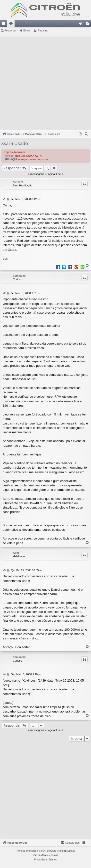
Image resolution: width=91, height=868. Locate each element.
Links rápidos (5, 24)
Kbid (16, 553)
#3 (4, 570)
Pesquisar (10, 30)
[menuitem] (86, 134)
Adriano (18, 182)
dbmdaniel (20, 276)
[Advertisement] (45, 82)
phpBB (33, 851)
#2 (4, 293)
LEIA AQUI (10, 159)
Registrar (43, 30)
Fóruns (12, 24)
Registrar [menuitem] (88, 24)
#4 (4, 674)
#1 (4, 199)
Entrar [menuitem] (81, 24)
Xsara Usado (15, 143)
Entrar (27, 30)
